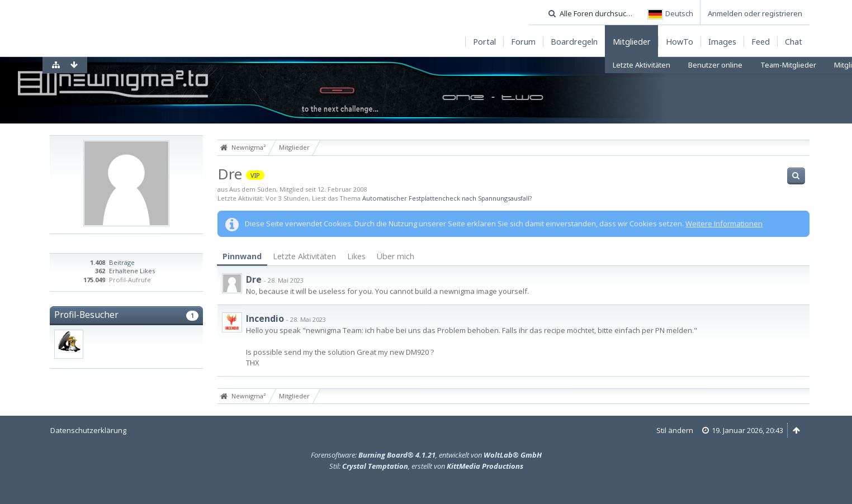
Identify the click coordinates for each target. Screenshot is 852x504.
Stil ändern (675, 430)
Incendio (265, 318)
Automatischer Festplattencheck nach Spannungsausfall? (447, 198)
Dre (254, 279)
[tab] (242, 257)
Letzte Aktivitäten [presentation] (304, 256)
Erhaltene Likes (132, 271)
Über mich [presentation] (396, 256)
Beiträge (122, 262)
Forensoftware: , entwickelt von (426, 455)
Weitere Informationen (724, 224)
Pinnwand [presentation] (242, 256)
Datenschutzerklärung (88, 430)
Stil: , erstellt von (426, 466)
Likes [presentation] (356, 256)
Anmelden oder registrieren (755, 13)
